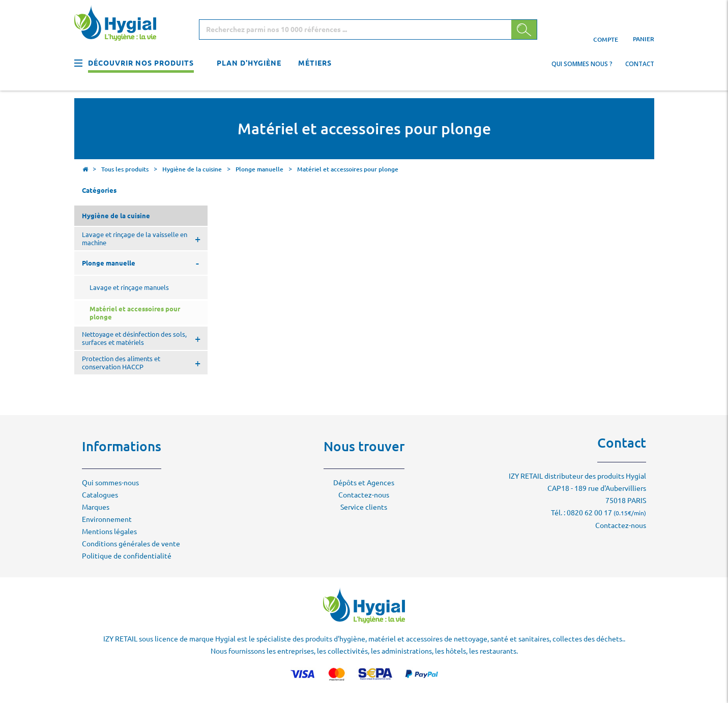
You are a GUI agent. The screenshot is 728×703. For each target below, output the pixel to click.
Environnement (107, 519)
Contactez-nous (364, 495)
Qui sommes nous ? (582, 64)
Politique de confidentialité (127, 556)
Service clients (364, 507)
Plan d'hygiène (249, 63)
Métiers (315, 63)
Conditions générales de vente (131, 544)
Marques (96, 507)
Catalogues (100, 495)
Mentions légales (109, 532)
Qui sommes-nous (110, 483)
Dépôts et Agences (364, 483)
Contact (640, 64)
